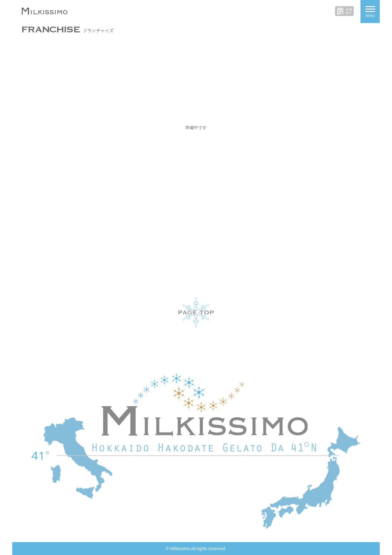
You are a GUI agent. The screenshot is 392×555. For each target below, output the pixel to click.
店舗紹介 (349, 11)
